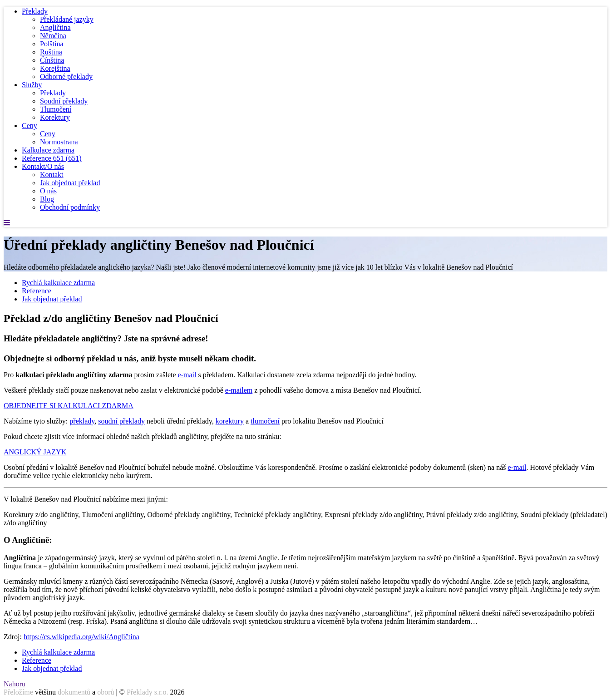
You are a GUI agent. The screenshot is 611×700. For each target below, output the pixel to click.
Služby (32, 85)
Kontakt (52, 175)
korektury (230, 421)
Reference (52, 158)
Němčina (53, 36)
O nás (48, 191)
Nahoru (15, 684)
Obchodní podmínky (70, 207)
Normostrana (59, 142)
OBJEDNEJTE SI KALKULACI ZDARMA (69, 406)
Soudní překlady (64, 101)
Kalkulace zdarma (48, 150)
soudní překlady (121, 421)
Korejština (55, 68)
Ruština (51, 52)
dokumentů (74, 692)
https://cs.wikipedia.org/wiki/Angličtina (81, 637)
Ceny (30, 126)
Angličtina (55, 27)
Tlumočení (56, 109)
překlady (82, 421)
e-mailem (239, 390)
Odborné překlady (66, 76)
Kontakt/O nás (43, 166)
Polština (52, 44)
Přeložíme (18, 692)
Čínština (52, 60)
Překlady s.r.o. (148, 692)
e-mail (187, 375)
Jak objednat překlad (70, 183)
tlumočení (265, 421)
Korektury (55, 117)
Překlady (35, 11)
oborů (106, 692)
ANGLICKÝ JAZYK (35, 452)
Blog (47, 199)
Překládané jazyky (67, 19)
